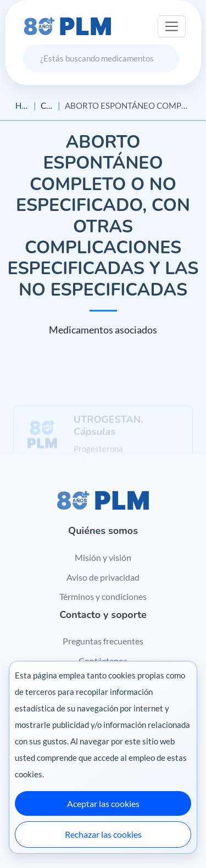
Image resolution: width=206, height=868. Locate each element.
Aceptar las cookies (103, 803)
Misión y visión (103, 557)
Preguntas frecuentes (103, 641)
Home (22, 105)
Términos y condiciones (103, 596)
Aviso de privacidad (103, 577)
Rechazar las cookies (103, 834)
